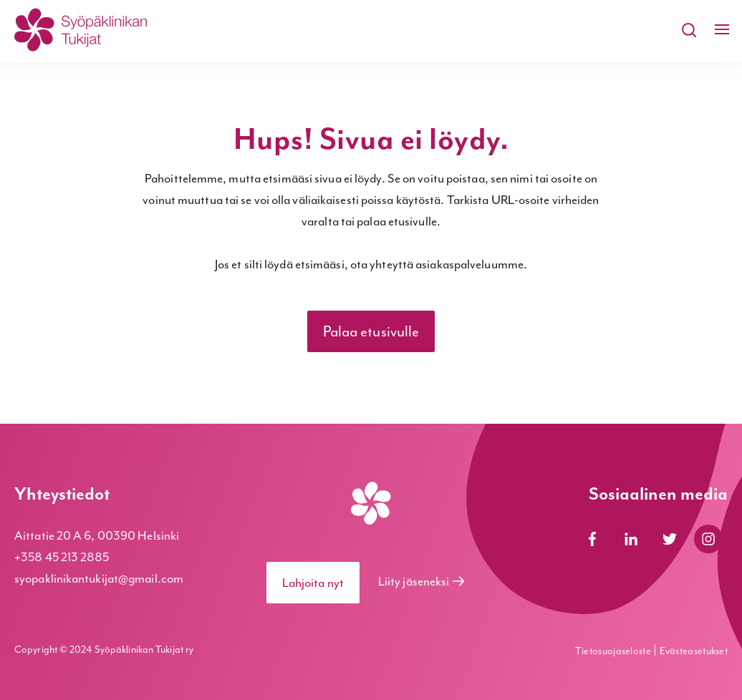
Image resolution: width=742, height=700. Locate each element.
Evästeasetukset (694, 651)
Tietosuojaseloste (614, 651)
